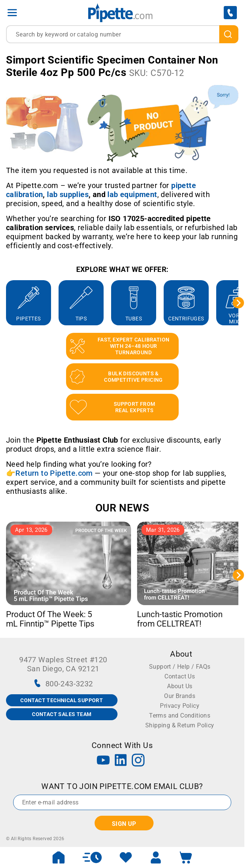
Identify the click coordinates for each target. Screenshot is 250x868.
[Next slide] (238, 303)
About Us (180, 686)
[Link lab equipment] (132, 194)
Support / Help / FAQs (180, 667)
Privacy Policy (180, 706)
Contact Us (180, 676)
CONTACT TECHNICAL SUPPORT (62, 700)
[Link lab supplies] (68, 194)
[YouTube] (103, 761)
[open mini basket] (186, 857)
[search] (229, 34)
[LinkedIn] (121, 761)
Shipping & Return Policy (180, 725)
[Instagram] (138, 761)
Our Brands (180, 696)
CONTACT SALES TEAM (62, 714)
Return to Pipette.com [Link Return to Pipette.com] (54, 473)
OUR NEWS (122, 508)
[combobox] (122, 34)
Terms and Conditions (180, 715)
